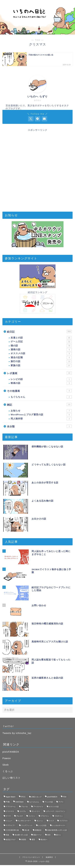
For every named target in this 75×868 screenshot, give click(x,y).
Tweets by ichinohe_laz (17, 733)
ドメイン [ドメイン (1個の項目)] (32, 816)
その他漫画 (39, 391)
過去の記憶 (41, 358)
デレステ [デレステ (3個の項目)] (20, 816)
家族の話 (41, 366)
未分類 (39, 426)
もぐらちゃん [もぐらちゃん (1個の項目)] (34, 802)
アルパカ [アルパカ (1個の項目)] (24, 807)
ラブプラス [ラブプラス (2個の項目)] (63, 821)
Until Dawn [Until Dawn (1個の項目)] (19, 802)
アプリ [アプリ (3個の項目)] (61, 802)
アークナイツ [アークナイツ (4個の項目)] (38, 807)
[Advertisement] (37, 169)
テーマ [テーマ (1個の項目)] (8, 816)
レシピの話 (41, 379)
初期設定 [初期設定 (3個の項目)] (38, 830)
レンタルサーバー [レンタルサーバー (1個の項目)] (59, 825)
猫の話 (41, 346)
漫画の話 (41, 350)
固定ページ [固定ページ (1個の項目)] (37, 835)
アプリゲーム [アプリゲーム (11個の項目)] (11, 807)
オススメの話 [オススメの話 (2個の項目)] (54, 807)
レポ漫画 (39, 373)
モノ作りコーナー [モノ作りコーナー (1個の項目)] (24, 821)
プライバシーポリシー (31, 857)
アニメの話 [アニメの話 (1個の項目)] (49, 802)
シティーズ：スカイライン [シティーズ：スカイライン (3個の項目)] (55, 811)
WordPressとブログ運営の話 (41, 415)
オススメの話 (41, 353)
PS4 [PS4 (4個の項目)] (65, 797)
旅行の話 (41, 361)
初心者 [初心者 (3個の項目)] (27, 830)
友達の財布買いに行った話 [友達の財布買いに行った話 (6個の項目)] (57, 830)
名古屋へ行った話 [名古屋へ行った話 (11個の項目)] (21, 835)
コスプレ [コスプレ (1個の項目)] (23, 811)
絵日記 (39, 331)
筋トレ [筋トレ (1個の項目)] (59, 835)
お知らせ (41, 411)
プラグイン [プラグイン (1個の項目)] (45, 816)
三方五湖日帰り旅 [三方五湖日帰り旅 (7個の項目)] (12, 830)
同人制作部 (41, 419)
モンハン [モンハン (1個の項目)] (40, 821)
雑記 (39, 404)
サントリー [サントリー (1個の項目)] (36, 811)
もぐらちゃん (41, 397)
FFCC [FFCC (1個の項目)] (23, 797)
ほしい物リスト (12, 778)
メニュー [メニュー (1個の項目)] (9, 821)
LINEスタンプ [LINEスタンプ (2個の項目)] (36, 797)
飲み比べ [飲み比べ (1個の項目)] (44, 840)
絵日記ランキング (38, 292)
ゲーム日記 (41, 342)
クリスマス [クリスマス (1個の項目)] (10, 811)
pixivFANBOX (11, 752)
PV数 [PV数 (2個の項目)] (8, 802)
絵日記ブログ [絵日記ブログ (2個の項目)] (11, 840)
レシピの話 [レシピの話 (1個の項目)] (42, 825)
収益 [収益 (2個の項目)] (7, 835)
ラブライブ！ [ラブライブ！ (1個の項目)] (11, 825)
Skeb (6, 765)
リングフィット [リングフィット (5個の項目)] (27, 825)
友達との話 (41, 338)
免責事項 (49, 857)
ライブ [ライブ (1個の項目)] (51, 821)
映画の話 (41, 383)
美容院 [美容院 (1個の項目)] (24, 840)
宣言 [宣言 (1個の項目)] (49, 835)
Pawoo (7, 758)
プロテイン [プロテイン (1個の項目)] (59, 816)
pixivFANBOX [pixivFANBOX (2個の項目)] (52, 797)
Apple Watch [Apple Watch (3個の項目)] (11, 797)
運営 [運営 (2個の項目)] (33, 840)
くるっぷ (8, 771)
